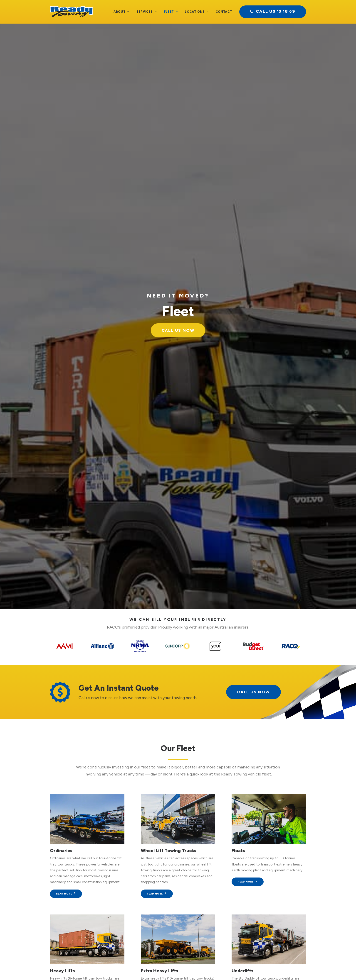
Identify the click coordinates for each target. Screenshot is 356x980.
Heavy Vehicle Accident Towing (132, 885)
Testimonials (28, 885)
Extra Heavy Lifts (159, 496)
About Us (25, 879)
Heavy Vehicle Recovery (126, 897)
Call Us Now (178, 94)
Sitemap (203, 969)
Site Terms (185, 969)
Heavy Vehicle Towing (124, 903)
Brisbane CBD (232, 708)
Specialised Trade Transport (129, 915)
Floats (238, 375)
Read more (66, 418)
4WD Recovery (248, 610)
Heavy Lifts (62, 496)
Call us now (276, 818)
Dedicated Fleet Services (127, 926)
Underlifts (242, 496)
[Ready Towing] (72, 12)
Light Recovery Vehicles (126, 891)
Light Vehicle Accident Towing (131, 879)
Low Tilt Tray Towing (73, 610)
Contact (224, 12)
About (121, 12)
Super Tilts (205, 921)
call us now (253, 217)
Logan (244, 714)
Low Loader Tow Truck (125, 909)
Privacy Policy (163, 969)
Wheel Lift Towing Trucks (169, 375)
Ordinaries (61, 375)
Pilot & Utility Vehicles (74, 724)
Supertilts (151, 610)
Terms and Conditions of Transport (122, 969)
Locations (197, 12)
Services (147, 12)
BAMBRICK (253, 969)
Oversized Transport (123, 921)
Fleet (171, 12)
